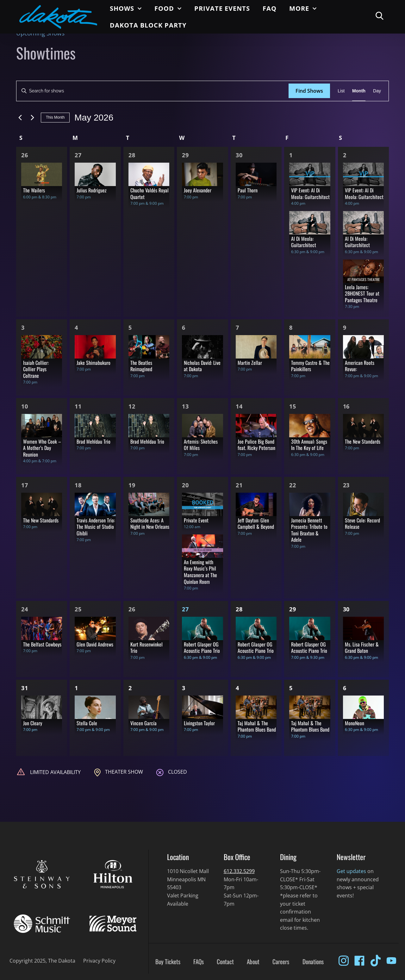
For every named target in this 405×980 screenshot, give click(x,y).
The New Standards (363, 441)
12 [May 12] (132, 406)
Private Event (196, 520)
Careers (281, 962)
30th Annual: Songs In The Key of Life (309, 445)
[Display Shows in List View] (341, 91)
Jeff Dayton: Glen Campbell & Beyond (256, 524)
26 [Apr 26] (25, 155)
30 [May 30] (346, 609)
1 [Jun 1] (76, 688)
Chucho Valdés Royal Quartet (150, 194)
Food (168, 9)
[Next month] (32, 118)
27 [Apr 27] (78, 155)
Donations (313, 962)
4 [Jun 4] (237, 688)
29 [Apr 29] (185, 155)
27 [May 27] (185, 609)
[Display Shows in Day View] (377, 91)
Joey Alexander (198, 190)
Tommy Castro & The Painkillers (310, 366)
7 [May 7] (237, 328)
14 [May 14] (239, 406)
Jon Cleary (33, 723)
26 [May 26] (132, 609)
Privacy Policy (99, 961)
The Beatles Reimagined (141, 366)
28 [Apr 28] (132, 155)
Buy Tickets (168, 962)
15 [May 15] (293, 406)
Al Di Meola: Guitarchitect (304, 242)
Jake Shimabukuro (93, 363)
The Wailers (34, 190)
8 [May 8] (291, 328)
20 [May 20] (185, 485)
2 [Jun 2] (130, 688)
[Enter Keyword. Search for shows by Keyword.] (153, 91)
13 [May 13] (185, 406)
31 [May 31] (25, 688)
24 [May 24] (25, 609)
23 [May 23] (346, 485)
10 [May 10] (25, 406)
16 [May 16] (346, 406)
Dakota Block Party (148, 25)
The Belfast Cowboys (42, 644)
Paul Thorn (248, 190)
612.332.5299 (239, 871)
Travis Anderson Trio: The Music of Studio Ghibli (96, 527)
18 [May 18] (78, 485)
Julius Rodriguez (92, 190)
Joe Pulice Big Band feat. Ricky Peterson (256, 445)
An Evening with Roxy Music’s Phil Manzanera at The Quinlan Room (200, 572)
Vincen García (143, 723)
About (253, 962)
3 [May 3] (23, 328)
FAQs (199, 962)
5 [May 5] (130, 328)
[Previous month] (20, 118)
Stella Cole (87, 723)
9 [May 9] (345, 328)
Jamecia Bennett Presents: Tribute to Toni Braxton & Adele (309, 530)
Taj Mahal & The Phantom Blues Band (257, 726)
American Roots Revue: (360, 366)
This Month (55, 117)
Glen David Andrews (95, 644)
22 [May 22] (293, 485)
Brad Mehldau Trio (93, 441)
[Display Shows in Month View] (359, 91)
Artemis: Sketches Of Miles (201, 445)
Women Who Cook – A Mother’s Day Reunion (42, 448)
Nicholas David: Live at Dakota (202, 366)
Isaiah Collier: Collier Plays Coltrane (36, 369)
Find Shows (309, 91)
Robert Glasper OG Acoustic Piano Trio (202, 648)
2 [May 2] (345, 155)
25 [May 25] (78, 609)
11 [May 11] (78, 406)
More (303, 9)
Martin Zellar (250, 363)
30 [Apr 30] (239, 155)
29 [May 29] (293, 609)
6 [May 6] (184, 328)
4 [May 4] (76, 328)
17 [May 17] (25, 485)
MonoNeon (355, 723)
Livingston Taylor (199, 723)
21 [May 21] (239, 485)
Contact (225, 962)
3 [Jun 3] (184, 688)
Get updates (351, 871)
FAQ (270, 8)
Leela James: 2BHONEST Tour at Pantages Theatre (362, 293)
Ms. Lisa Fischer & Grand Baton (362, 648)
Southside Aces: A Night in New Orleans (150, 524)
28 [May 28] (239, 609)
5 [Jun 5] (291, 688)
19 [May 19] (132, 485)
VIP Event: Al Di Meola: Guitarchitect (310, 194)
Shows (126, 9)
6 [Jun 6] (345, 688)
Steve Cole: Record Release (362, 524)
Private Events (222, 8)
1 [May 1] (291, 155)
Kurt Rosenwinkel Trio (146, 648)
